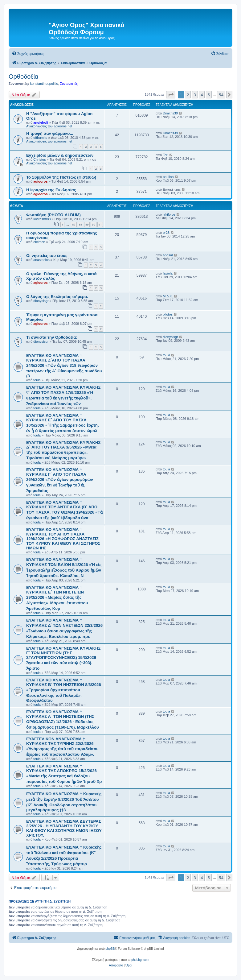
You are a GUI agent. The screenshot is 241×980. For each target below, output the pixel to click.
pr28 (166, 233)
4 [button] (202, 95)
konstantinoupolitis (44, 84)
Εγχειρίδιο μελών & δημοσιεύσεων (60, 155)
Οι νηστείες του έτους (47, 256)
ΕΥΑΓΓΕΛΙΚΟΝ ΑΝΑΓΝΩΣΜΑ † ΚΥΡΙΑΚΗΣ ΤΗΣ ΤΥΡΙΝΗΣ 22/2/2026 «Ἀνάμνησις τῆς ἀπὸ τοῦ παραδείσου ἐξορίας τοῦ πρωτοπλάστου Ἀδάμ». (62, 747)
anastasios (41, 260)
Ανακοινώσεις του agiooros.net (49, 126)
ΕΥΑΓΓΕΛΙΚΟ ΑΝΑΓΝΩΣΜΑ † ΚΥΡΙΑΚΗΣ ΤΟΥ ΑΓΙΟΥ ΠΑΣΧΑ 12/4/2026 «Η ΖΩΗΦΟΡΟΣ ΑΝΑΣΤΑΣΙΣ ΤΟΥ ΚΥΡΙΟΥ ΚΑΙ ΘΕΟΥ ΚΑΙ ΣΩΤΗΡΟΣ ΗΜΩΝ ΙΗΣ (63, 539)
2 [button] (188, 95)
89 (87, 224)
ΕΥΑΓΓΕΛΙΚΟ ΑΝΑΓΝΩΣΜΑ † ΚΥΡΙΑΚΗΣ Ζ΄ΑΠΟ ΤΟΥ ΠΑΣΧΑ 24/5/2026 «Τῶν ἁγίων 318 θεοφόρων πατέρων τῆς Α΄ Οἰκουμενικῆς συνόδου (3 (64, 366)
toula (37, 380)
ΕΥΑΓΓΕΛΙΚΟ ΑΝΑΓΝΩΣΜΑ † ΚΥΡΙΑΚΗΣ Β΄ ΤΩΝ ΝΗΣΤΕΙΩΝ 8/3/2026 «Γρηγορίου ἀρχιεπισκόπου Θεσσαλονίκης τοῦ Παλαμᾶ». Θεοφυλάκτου (64, 690)
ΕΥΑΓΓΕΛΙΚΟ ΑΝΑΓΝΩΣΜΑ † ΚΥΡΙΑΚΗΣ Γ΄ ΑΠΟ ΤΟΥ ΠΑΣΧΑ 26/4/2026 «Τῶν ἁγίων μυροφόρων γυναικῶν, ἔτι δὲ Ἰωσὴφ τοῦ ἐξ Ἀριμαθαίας (60, 480)
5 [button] (209, 95)
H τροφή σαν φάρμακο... (50, 133)
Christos (39, 159)
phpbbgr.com (140, 960)
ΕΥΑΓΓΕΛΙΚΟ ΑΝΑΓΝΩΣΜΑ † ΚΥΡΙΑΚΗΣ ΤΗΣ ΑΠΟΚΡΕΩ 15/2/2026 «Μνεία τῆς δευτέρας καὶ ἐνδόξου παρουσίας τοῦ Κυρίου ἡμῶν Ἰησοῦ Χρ (64, 774)
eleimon (39, 242)
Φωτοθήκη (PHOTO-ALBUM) (53, 215)
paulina (168, 177)
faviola (168, 273)
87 (74, 224)
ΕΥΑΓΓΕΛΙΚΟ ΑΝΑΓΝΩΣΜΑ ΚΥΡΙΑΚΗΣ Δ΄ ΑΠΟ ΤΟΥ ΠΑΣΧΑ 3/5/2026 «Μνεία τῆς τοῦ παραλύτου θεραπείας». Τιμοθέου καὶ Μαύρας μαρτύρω (63, 450)
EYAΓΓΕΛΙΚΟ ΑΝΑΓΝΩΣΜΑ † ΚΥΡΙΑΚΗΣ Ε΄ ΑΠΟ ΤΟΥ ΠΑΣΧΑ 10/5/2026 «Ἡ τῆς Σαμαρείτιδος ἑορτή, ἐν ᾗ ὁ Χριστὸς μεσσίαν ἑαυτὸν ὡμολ (63, 423)
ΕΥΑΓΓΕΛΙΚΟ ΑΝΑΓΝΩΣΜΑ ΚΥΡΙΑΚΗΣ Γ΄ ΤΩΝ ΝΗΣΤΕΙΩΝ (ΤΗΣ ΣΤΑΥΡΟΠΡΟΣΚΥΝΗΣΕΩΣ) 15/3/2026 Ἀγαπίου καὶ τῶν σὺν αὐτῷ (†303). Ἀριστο (63, 658)
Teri (165, 155)
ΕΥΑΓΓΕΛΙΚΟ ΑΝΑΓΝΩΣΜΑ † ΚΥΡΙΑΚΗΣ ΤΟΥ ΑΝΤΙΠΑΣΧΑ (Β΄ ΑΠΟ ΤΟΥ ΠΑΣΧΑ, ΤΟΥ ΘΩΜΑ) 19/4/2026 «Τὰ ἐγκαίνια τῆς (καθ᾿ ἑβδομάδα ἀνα (64, 510)
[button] (171, 95)
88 (80, 224)
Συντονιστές (69, 84)
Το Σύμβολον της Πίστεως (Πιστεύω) (61, 177)
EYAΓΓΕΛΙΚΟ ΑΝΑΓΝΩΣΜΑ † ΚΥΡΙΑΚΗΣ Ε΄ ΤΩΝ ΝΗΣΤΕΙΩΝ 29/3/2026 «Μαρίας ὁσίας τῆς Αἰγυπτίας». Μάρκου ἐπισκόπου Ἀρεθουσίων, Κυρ (57, 598)
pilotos (168, 314)
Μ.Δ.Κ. (168, 296)
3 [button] (195, 95)
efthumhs (40, 138)
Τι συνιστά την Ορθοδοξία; (52, 337)
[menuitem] (28, 54)
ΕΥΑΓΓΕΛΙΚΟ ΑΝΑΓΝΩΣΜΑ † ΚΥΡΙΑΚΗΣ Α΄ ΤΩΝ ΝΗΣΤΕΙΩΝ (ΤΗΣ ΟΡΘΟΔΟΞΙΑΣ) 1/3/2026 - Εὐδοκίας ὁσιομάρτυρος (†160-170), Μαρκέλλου (63, 719)
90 (93, 224)
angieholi (41, 122)
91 (100, 224)
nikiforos (169, 214)
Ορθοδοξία (23, 76)
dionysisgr (41, 301)
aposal (168, 255)
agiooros (40, 181)
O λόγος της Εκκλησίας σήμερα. (57, 297)
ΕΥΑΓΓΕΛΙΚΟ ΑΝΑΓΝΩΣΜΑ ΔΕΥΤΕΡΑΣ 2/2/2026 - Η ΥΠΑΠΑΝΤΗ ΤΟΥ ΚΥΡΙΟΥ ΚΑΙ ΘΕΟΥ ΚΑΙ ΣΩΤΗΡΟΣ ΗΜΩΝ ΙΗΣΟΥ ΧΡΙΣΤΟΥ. (64, 828)
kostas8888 (42, 219)
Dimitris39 (170, 113)
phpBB (110, 949)
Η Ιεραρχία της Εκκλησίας (51, 190)
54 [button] (221, 95)
